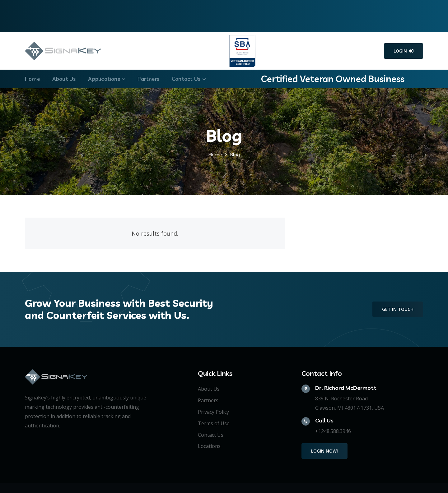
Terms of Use (214, 423)
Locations (209, 446)
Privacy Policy (213, 412)
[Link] (63, 51)
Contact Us (211, 435)
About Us (209, 389)
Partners (208, 400)
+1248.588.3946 (333, 431)
